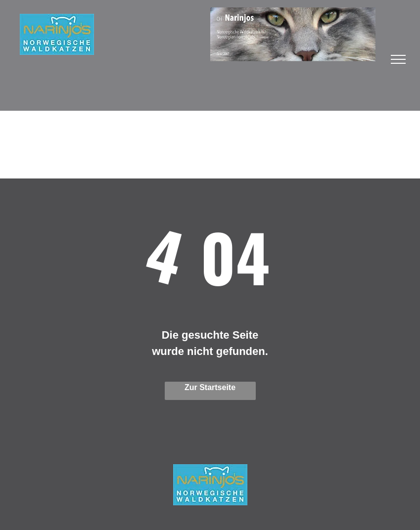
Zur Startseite (210, 387)
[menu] (398, 59)
